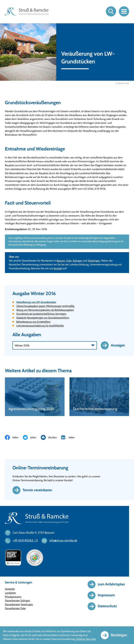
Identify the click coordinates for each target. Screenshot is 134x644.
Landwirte (10, 593)
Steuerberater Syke (15, 608)
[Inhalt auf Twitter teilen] (32, 437)
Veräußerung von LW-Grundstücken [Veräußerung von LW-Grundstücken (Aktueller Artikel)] (36, 302)
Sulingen (77, 261)
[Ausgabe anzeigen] (115, 345)
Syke (69, 261)
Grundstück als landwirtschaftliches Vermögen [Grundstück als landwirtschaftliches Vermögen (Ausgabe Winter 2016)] (41, 314)
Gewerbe (10, 589)
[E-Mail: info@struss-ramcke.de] (61, 541)
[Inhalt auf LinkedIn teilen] (70, 437)
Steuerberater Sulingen (17, 601)
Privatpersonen (13, 597)
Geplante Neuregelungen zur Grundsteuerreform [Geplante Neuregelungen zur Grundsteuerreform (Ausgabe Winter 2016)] (43, 318)
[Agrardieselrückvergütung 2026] (35, 397)
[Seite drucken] (51, 437)
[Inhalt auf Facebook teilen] (14, 437)
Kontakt (58, 268)
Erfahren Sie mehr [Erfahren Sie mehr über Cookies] (86, 639)
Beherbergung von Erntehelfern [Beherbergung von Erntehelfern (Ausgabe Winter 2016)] (33, 322)
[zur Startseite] (27, 11)
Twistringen (94, 261)
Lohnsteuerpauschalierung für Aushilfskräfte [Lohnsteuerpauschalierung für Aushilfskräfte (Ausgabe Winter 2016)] (40, 326)
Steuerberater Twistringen (19, 604)
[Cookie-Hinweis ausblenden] (116, 635)
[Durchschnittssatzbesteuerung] (99, 397)
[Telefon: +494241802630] (23, 541)
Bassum (61, 261)
